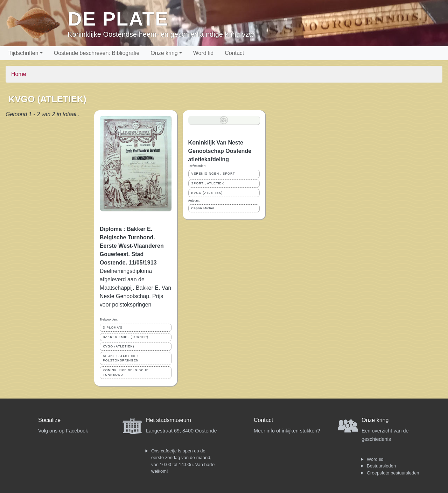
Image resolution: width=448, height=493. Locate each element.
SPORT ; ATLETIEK (208, 183)
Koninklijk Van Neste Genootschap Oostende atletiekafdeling (220, 151)
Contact (234, 53)
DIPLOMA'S (113, 328)
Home (19, 74)
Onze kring (164, 53)
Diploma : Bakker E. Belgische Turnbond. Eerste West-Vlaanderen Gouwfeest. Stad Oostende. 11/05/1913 (132, 246)
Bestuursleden (381, 466)
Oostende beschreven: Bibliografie (97, 53)
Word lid (203, 53)
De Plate (118, 19)
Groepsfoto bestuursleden (393, 473)
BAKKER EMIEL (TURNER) (126, 337)
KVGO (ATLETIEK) (119, 346)
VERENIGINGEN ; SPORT (213, 174)
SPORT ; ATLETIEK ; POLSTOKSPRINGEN (121, 358)
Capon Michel (203, 208)
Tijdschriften (23, 53)
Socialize (49, 420)
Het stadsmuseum (169, 420)
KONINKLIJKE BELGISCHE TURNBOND (126, 372)
